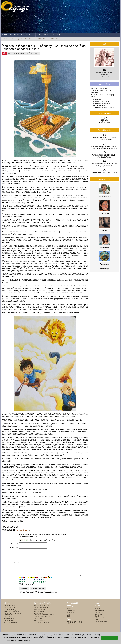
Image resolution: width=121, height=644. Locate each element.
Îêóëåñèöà (70, 629)
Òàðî (69, 621)
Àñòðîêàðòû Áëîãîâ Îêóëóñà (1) (101, 101)
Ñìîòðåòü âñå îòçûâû (23, 530)
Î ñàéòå (97, 625)
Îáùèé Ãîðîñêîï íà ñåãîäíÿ (11, 617)
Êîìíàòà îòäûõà (99, 623)
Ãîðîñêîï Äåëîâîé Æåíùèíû (42, 622)
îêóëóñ (6, 39)
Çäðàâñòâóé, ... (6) (97, 93)
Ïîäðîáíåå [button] (28, 640)
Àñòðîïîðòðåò (38, 618)
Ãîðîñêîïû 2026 (72, 608)
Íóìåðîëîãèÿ (71, 618)
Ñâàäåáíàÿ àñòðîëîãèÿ (11, 628)
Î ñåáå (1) (94, 97)
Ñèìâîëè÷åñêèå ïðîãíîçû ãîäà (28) (101, 103)
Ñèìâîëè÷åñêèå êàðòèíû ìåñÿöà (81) (102, 95)
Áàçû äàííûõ (98, 619)
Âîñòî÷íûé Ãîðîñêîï (40, 615)
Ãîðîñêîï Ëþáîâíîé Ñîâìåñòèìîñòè (44, 620)
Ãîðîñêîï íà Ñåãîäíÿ (9, 611)
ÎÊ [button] (109, 638)
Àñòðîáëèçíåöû (99, 616)
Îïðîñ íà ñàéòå (99, 618)
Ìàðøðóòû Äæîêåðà (101, 627)
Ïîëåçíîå (59, 35)
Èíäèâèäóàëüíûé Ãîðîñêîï (42, 611)
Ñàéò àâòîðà (104, 75)
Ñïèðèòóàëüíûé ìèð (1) (98, 105)
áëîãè (13, 39)
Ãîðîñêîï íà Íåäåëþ (9, 615)
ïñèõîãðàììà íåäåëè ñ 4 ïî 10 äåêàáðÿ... (47, 39)
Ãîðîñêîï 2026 (30, 35)
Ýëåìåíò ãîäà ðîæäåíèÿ (41, 628)
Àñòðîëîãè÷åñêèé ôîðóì (74, 627)
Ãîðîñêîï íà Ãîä (39, 624)
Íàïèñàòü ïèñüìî (104, 77)
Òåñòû (97, 621)
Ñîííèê (69, 614)
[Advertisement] (78, 16)
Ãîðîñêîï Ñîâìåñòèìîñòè (41, 613)
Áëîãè (53, 35)
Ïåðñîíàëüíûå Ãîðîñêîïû (17, 35)
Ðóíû (69, 619)
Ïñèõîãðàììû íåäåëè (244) (99, 89)
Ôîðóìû (46, 35)
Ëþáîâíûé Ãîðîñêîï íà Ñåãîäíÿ (13, 618)
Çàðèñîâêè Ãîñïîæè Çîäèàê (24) (101, 91)
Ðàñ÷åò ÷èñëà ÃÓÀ (41, 626)
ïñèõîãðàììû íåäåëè (27, 39)
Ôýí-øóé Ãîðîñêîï (9, 624)
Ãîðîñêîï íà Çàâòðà (10, 613)
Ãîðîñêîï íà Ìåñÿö (9, 626)
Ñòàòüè (97, 614)
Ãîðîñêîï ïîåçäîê (8, 620)
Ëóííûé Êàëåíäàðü (9, 622)
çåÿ (18, 39)
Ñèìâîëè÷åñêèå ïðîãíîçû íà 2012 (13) (102, 108)
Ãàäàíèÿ (39, 35)
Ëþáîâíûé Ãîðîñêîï (40, 617)
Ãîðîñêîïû (5, 35)
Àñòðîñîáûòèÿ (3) (97, 99)
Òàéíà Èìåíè (71, 616)
